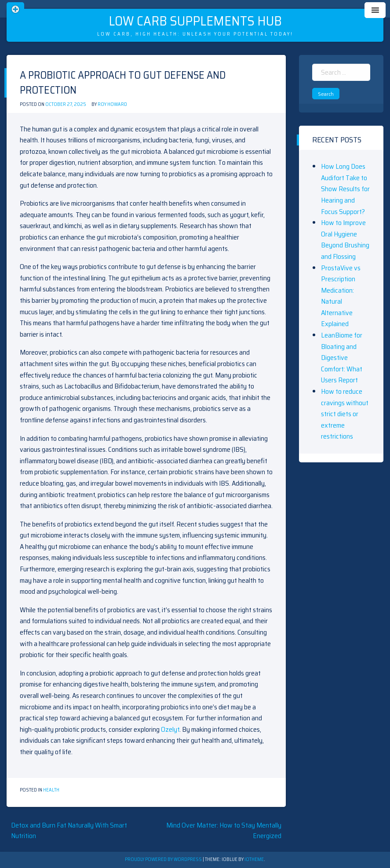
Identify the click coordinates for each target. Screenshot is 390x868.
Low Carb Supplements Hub (195, 21)
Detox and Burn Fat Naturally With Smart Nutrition (69, 830)
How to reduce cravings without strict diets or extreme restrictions (345, 414)
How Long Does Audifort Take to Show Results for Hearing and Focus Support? (345, 189)
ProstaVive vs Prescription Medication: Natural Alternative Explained (341, 296)
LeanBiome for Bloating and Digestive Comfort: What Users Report (342, 358)
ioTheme (254, 859)
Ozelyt (170, 729)
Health (51, 790)
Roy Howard (112, 104)
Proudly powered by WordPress (164, 859)
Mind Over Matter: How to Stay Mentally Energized (224, 830)
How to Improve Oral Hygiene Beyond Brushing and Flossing (345, 240)
